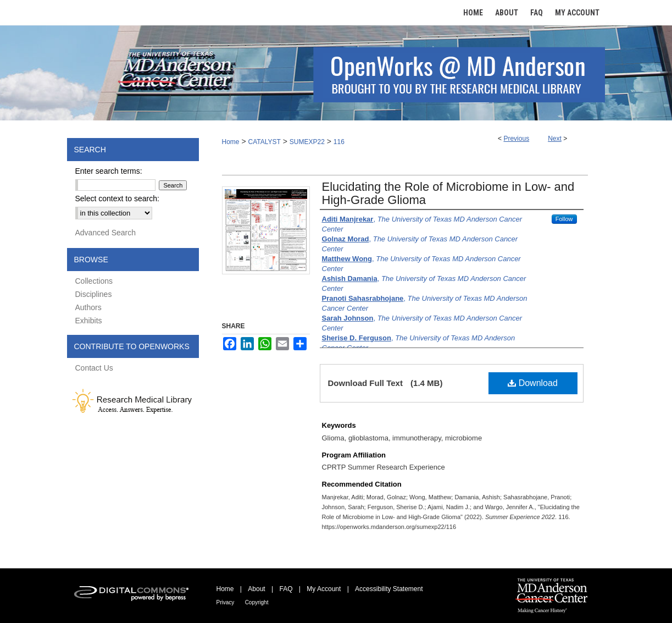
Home (231, 142)
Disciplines (94, 294)
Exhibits (89, 321)
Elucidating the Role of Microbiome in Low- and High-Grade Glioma (448, 193)
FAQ (286, 589)
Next (555, 139)
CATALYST (264, 142)
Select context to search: (117, 199)
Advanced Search (106, 233)
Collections (94, 281)
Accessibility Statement (389, 589)
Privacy (226, 602)
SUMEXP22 (307, 142)
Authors (88, 307)
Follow (564, 219)
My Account (324, 589)
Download (533, 383)
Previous (516, 139)
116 (339, 142)
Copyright (257, 602)
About (256, 589)
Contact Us (94, 368)
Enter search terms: (109, 171)
